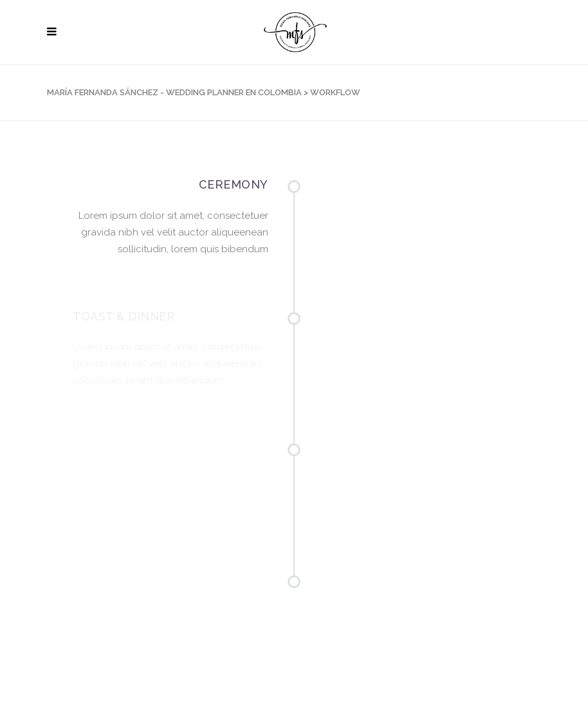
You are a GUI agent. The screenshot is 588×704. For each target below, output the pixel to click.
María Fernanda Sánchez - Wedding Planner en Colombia (174, 92)
